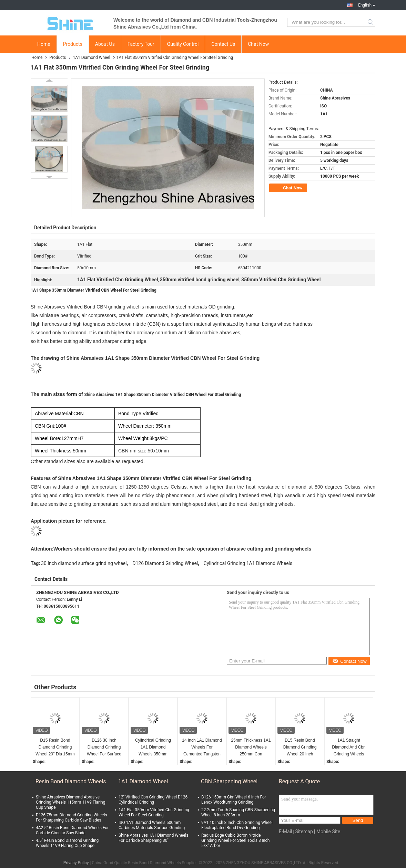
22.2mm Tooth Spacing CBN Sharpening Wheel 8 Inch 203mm (238, 812)
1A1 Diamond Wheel (91, 57)
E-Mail (285, 832)
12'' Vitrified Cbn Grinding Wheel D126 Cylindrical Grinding (153, 800)
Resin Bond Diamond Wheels (71, 781)
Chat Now (258, 44)
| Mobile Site (327, 832)
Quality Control (183, 44)
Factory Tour (141, 44)
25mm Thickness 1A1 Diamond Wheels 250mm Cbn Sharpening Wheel (251, 748)
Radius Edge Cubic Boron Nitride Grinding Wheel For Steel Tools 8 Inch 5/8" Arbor (235, 840)
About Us (105, 44)
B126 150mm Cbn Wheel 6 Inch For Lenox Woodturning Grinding (234, 800)
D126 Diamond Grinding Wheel (165, 563)
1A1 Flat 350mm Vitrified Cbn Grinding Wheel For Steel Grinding (154, 812)
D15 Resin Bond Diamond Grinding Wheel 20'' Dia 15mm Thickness (55, 748)
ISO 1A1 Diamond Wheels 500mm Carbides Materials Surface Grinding (152, 825)
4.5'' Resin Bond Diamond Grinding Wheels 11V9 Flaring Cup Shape (67, 843)
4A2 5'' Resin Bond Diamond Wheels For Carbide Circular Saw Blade (72, 830)
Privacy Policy (76, 863)
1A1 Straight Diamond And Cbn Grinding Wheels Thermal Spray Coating (349, 748)
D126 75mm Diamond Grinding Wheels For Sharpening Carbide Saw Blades (72, 818)
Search (371, 22)
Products (73, 44)
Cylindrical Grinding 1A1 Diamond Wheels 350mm (153, 747)
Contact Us (223, 44)
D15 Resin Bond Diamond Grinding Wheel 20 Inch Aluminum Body (300, 748)
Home (44, 44)
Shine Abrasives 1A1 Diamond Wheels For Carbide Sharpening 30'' (153, 838)
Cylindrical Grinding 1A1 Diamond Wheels (248, 563)
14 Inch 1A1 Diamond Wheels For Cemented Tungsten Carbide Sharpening (202, 748)
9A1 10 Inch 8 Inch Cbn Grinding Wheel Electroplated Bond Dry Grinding (237, 825)
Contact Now (349, 661)
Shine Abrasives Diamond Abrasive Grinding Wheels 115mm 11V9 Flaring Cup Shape (70, 802)
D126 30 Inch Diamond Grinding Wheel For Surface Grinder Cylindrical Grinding (104, 748)
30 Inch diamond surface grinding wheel (84, 563)
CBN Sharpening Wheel (229, 781)
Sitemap (304, 832)
